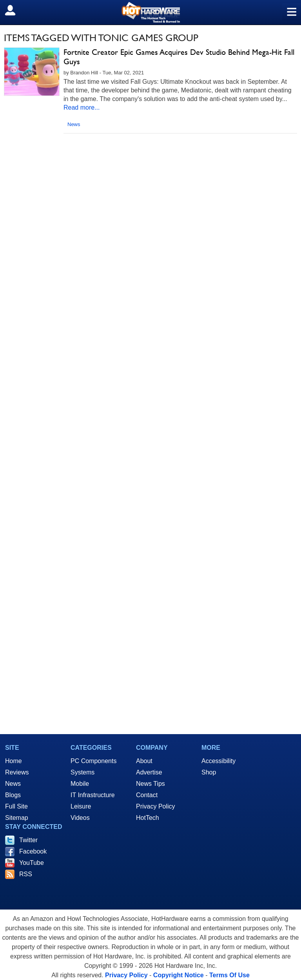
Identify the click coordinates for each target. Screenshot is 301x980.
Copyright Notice (179, 975)
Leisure (81, 806)
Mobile (80, 784)
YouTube (32, 863)
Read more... (82, 107)
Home (14, 761)
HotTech (148, 818)
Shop (209, 772)
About (144, 761)
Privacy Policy (156, 806)
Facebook (33, 851)
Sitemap (17, 818)
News (74, 124)
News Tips (150, 784)
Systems (83, 772)
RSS (26, 874)
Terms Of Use (229, 975)
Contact (147, 795)
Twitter (28, 840)
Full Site (16, 806)
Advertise (149, 772)
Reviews (17, 772)
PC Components (93, 761)
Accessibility (218, 761)
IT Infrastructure (93, 795)
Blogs (13, 795)
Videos (80, 818)
